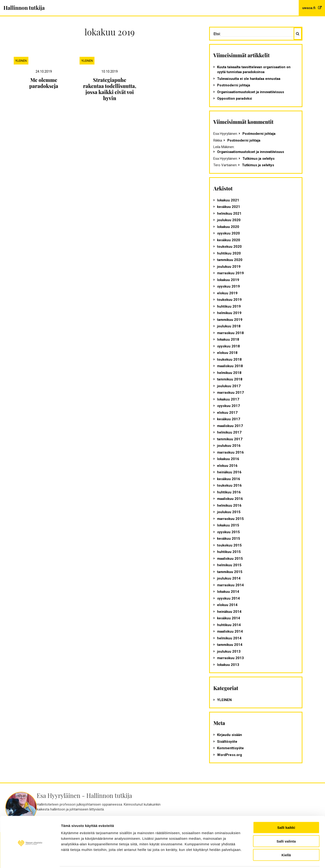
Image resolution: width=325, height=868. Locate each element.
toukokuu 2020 (229, 247)
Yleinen (21, 61)
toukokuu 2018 (229, 359)
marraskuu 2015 (230, 519)
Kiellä (286, 838)
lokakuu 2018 (228, 339)
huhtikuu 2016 (229, 492)
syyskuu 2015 (228, 532)
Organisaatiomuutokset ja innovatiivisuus (251, 92)
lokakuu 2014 (228, 592)
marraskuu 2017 (230, 393)
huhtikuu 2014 (229, 625)
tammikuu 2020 (230, 260)
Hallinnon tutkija (24, 8)
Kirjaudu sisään (230, 735)
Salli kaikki (286, 811)
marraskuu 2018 (230, 333)
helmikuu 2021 (229, 214)
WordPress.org (230, 755)
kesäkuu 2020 (229, 240)
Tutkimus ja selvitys (258, 159)
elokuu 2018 (227, 353)
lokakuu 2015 (228, 525)
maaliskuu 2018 (230, 366)
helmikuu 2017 (229, 432)
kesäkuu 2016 (229, 479)
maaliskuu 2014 (230, 631)
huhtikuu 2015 (229, 552)
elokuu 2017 (227, 413)
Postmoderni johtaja (234, 85)
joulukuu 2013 (229, 651)
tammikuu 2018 (230, 379)
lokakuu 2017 (228, 399)
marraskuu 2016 (230, 452)
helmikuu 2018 (229, 373)
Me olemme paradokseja (44, 83)
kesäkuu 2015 (229, 539)
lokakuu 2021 (228, 200)
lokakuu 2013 (228, 665)
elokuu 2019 (227, 293)
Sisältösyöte (227, 742)
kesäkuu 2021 (229, 207)
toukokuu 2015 (229, 545)
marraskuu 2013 (230, 658)
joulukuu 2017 (229, 386)
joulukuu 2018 (229, 326)
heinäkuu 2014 (229, 612)
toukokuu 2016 (229, 485)
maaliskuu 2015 (230, 559)
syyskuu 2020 (228, 233)
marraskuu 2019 (230, 273)
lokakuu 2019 (228, 280)
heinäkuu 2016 (229, 472)
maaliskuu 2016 (230, 499)
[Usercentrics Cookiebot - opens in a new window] (30, 859)
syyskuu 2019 (228, 286)
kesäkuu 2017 (229, 419)
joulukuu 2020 (229, 220)
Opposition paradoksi (235, 98)
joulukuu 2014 (229, 578)
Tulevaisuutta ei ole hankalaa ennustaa (249, 79)
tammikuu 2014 (230, 645)
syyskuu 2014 (228, 598)
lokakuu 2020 (228, 227)
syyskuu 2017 (228, 406)
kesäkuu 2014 (229, 618)
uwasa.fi (309, 8)
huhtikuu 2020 (229, 253)
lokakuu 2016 (228, 459)
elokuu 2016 (227, 466)
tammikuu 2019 (230, 320)
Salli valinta (286, 825)
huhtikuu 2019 (229, 306)
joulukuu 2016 (229, 446)
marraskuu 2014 (230, 585)
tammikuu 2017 (230, 439)
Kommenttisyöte (230, 748)
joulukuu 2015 (229, 512)
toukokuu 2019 (229, 300)
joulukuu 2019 (229, 267)
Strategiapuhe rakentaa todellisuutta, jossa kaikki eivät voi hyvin (110, 89)
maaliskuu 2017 (230, 426)
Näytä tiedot (279, 859)
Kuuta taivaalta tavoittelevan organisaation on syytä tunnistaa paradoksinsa (254, 70)
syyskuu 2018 (228, 346)
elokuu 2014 (227, 605)
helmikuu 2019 (229, 313)
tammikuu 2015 (230, 572)
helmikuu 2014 (229, 638)
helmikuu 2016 (229, 505)
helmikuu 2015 (229, 565)
